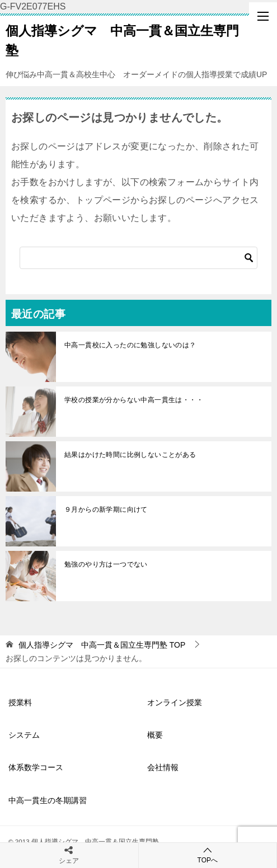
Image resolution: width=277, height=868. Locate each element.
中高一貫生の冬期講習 (48, 800)
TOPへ (208, 855)
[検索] (138, 258)
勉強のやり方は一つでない (106, 564)
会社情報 (163, 767)
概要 (155, 735)
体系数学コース (36, 767)
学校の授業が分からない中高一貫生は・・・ (134, 400)
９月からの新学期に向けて (106, 510)
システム (24, 735)
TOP (102, 645)
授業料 (20, 702)
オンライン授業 (175, 702)
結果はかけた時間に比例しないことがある (130, 455)
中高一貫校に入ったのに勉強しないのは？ (130, 345)
